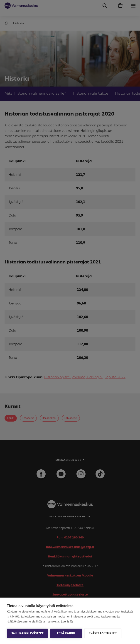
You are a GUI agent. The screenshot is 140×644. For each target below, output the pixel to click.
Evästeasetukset (103, 633)
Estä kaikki (66, 633)
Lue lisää (67, 621)
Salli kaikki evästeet (27, 633)
